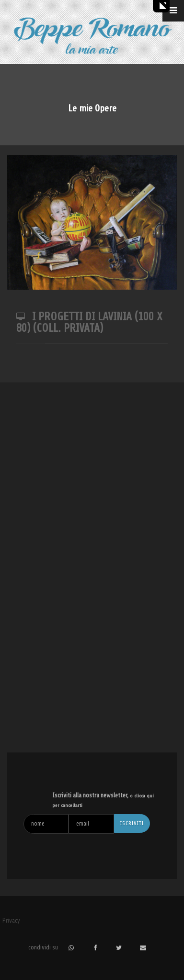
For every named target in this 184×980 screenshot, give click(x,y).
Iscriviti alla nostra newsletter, (103, 800)
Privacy (11, 920)
